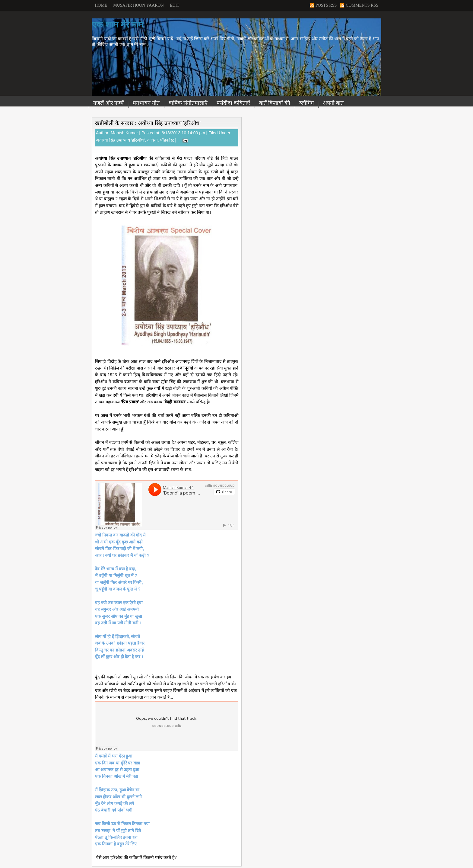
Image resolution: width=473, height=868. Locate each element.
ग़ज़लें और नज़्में (108, 103)
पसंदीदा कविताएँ (233, 103)
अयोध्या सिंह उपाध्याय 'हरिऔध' (120, 140)
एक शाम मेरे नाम (117, 25)
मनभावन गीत (146, 103)
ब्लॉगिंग (306, 103)
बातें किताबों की (275, 103)
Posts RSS (326, 5)
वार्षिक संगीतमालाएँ (188, 103)
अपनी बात (333, 103)
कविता (152, 140)
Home (101, 5)
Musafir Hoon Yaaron (138, 5)
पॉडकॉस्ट (167, 140)
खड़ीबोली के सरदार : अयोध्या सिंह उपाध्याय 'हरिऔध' (148, 123)
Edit (175, 5)
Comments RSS (362, 5)
